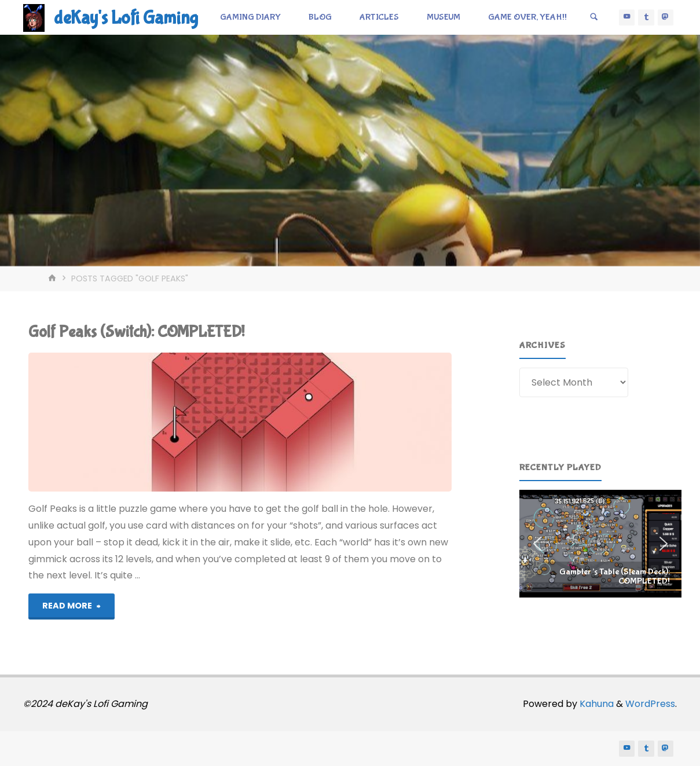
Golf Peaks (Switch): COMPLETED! (136, 332)
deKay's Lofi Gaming (126, 18)
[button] (600, 544)
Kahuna (595, 704)
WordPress (650, 704)
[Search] (594, 17)
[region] (600, 544)
